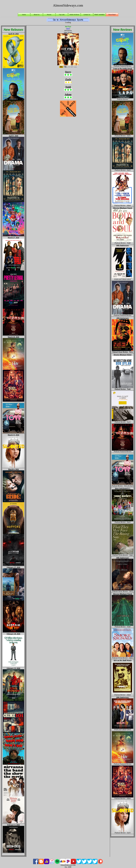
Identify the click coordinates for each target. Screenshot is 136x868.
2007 (68, 29)
